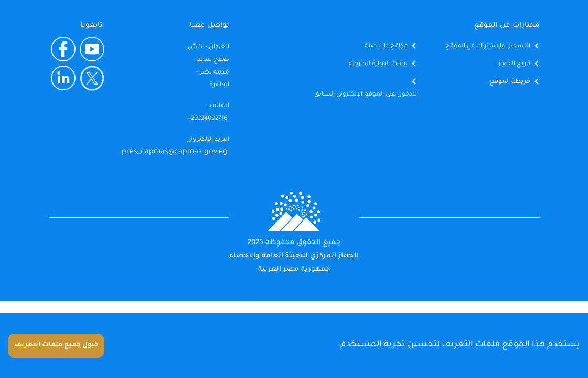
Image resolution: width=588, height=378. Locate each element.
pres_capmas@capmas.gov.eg (175, 152)
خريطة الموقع (510, 82)
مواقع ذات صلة (386, 46)
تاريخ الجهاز (514, 64)
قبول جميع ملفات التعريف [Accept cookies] (56, 345)
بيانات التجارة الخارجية (378, 64)
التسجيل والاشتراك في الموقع (488, 46)
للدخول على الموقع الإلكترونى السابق (366, 95)
